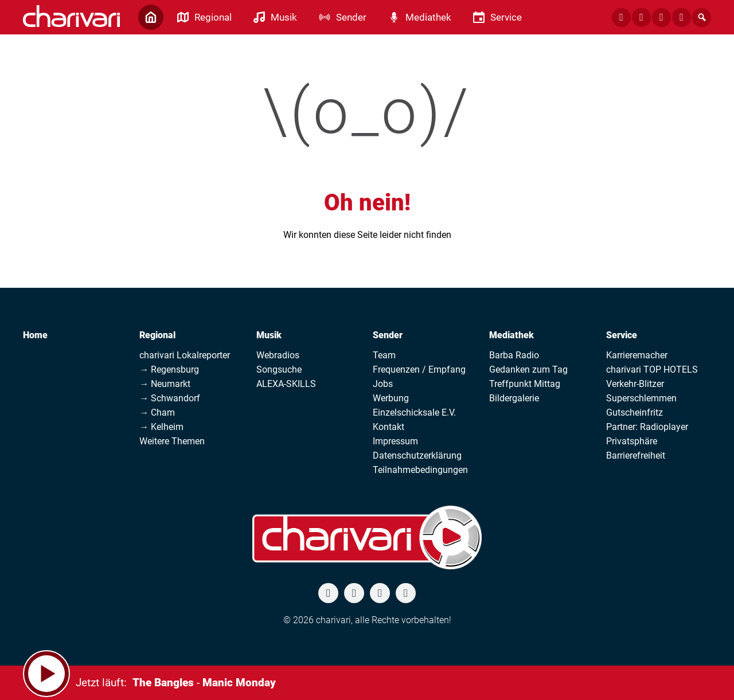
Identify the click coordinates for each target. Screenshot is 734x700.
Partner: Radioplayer (647, 427)
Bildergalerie (514, 398)
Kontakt (389, 427)
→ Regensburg (169, 369)
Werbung (391, 398)
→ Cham (157, 412)
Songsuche (279, 369)
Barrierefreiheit (636, 455)
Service (622, 335)
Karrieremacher (637, 355)
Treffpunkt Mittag (525, 384)
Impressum (395, 441)
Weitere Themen (172, 441)
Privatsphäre (632, 441)
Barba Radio (514, 355)
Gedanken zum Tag (528, 369)
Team (384, 355)
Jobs (383, 384)
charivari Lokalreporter (185, 355)
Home (35, 335)
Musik (269, 335)
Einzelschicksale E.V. (414, 412)
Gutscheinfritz (635, 412)
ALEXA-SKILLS (286, 384)
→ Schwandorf (170, 398)
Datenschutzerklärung (417, 455)
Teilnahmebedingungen (420, 470)
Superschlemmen (641, 398)
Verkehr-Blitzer (635, 384)
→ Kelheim (161, 427)
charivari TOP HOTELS (652, 369)
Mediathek (512, 335)
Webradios (278, 355)
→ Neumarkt (165, 384)
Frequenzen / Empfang (419, 369)
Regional (157, 335)
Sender (388, 335)
